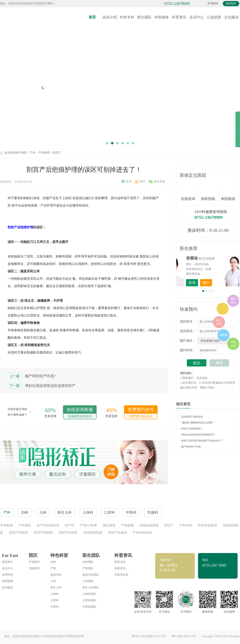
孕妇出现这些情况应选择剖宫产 (50, 386)
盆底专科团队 (91, 575)
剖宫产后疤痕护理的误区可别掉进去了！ (202, 441)
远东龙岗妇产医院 (16, 153)
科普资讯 (179, 17)
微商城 (224, 335)
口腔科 (55, 600)
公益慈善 (214, 17)
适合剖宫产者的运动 (191, 417)
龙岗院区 (231, 3)
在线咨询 (189, 193)
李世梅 (214, 258)
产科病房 (44, 153)
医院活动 (120, 562)
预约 (140, 182)
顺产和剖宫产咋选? (40, 376)
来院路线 (228, 193)
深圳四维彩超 (93, 533)
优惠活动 (233, 344)
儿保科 (55, 594)
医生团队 (144, 17)
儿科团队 (88, 581)
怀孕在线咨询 (207, 525)
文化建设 (231, 17)
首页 (92, 17)
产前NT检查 (88, 525)
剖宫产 (57, 153)
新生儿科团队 (91, 588)
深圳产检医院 (43, 533)
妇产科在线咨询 (48, 525)
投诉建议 (8, 588)
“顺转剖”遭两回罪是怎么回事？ (197, 423)
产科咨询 (186, 525)
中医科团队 (89, 607)
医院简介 (8, 562)
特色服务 (162, 17)
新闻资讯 (120, 568)
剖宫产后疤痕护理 (20, 227)
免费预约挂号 (141, 413)
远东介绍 (110, 17)
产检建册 (127, 525)
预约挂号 (233, 301)
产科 (33, 153)
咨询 (126, 182)
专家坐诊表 (121, 575)
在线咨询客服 (80, 413)
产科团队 (88, 568)
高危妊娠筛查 (149, 525)
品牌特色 (8, 575)
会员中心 (197, 17)
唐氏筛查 (109, 525)
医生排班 (219, 322)
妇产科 (70, 525)
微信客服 (157, 182)
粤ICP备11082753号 (183, 636)
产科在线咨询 (142, 533)
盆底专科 (56, 575)
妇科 (53, 562)
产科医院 (25, 525)
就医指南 (209, 193)
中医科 (55, 607)
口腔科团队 (89, 600)
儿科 (53, 581)
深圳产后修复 (118, 533)
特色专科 (127, 17)
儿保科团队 (89, 594)
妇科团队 (88, 562)
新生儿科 (56, 588)
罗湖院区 (213, 3)
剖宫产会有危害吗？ (191, 429)
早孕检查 (6, 525)
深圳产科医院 (18, 533)
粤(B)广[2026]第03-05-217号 (149, 636)
